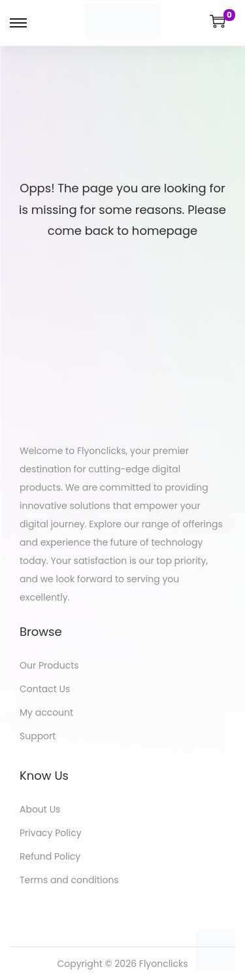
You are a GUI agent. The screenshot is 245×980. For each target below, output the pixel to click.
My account (46, 712)
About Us (40, 809)
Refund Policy (50, 856)
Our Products (49, 665)
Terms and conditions (69, 880)
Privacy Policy (51, 833)
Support (38, 736)
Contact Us (45, 689)
